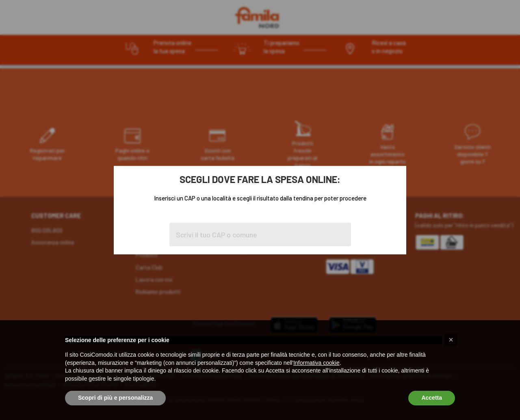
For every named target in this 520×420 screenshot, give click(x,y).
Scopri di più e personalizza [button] (115, 398)
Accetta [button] (432, 398)
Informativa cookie (316, 363)
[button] (451, 340)
